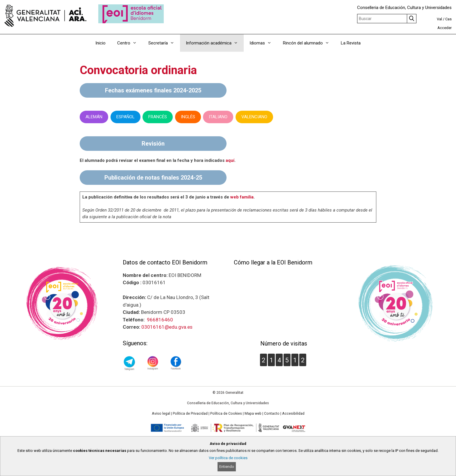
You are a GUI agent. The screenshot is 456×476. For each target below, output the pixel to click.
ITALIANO (218, 117)
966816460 (160, 320)
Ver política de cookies (228, 458)
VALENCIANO (254, 117)
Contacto (272, 414)
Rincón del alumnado (309, 43)
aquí (230, 160)
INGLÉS (188, 117)
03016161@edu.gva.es (167, 327)
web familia (242, 197)
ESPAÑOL (125, 117)
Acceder (445, 28)
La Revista (351, 43)
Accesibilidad (293, 414)
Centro (130, 43)
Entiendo (227, 467)
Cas (448, 19)
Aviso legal (161, 414)
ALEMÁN (94, 117)
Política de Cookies (226, 414)
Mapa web (253, 414)
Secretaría (164, 43)
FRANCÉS (158, 117)
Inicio (100, 43)
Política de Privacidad (190, 414)
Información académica (215, 43)
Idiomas (263, 43)
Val (439, 19)
